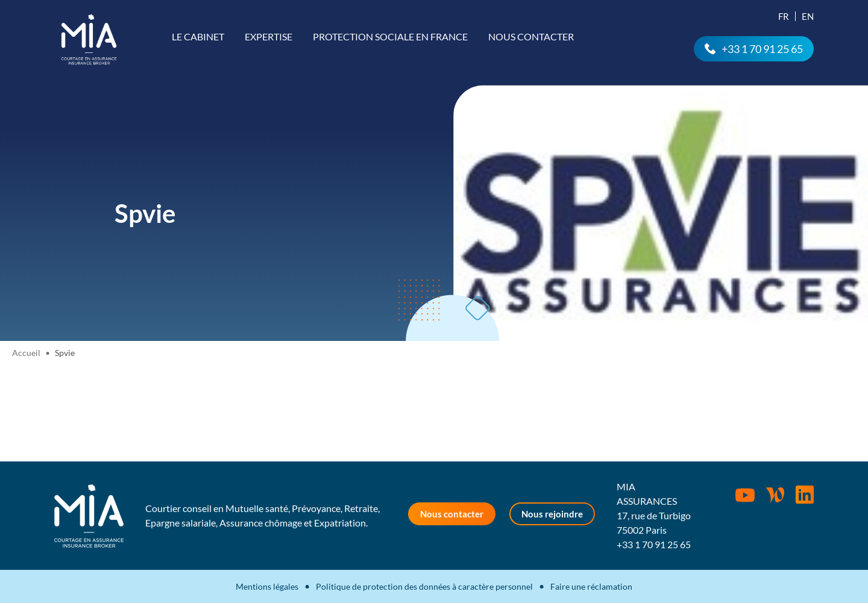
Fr (784, 16)
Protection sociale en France (390, 36)
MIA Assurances (89, 39)
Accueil (26, 353)
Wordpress (775, 495)
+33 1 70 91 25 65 (762, 49)
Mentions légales (267, 586)
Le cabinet (198, 36)
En (808, 16)
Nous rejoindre (552, 514)
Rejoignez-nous (805, 495)
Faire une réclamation (591, 586)
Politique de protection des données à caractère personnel (424, 586)
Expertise (269, 36)
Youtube (745, 495)
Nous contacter (531, 36)
